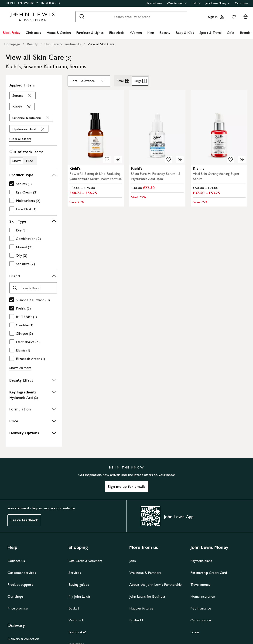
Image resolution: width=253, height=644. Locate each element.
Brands (245, 33)
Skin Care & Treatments (63, 44)
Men (151, 33)
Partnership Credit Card (209, 573)
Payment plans (201, 561)
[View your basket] (246, 17)
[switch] (33, 157)
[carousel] (96, 128)
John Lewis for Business (147, 596)
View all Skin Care (101, 44)
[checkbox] (32, 184)
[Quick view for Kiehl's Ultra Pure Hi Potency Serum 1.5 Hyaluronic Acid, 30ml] (180, 159)
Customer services (22, 573)
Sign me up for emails (126, 487)
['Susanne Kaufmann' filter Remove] (31, 118)
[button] (33, 175)
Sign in (213, 17)
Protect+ (136, 620)
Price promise (18, 608)
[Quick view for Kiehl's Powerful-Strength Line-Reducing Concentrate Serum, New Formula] (118, 159)
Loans (195, 632)
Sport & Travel (210, 33)
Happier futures (141, 608)
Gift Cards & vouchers (85, 561)
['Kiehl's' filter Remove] (22, 107)
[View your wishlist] (233, 17)
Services (75, 573)
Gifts (231, 33)
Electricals (117, 33)
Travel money (200, 584)
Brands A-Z (77, 632)
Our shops (15, 596)
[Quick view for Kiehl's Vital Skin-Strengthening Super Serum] (242, 159)
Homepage (12, 44)
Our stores (241, 3)
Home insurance (203, 596)
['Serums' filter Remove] (22, 96)
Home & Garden (59, 33)
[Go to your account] (222, 17)
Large (140, 81)
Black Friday (11, 33)
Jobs (133, 561)
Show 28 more (20, 368)
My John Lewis (154, 3)
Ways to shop (177, 3)
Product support (20, 584)
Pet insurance (201, 608)
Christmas (33, 33)
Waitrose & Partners (145, 573)
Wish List (76, 620)
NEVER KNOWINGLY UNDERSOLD (33, 3)
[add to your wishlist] (107, 159)
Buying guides (79, 584)
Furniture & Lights (90, 33)
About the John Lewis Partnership (156, 584)
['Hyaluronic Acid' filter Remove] (29, 129)
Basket (74, 608)
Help (196, 3)
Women (136, 33)
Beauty (165, 33)
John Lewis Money (218, 3)
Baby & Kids (185, 33)
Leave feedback (24, 520)
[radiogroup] (132, 81)
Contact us (16, 561)
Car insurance (201, 620)
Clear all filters (20, 139)
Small (123, 81)
